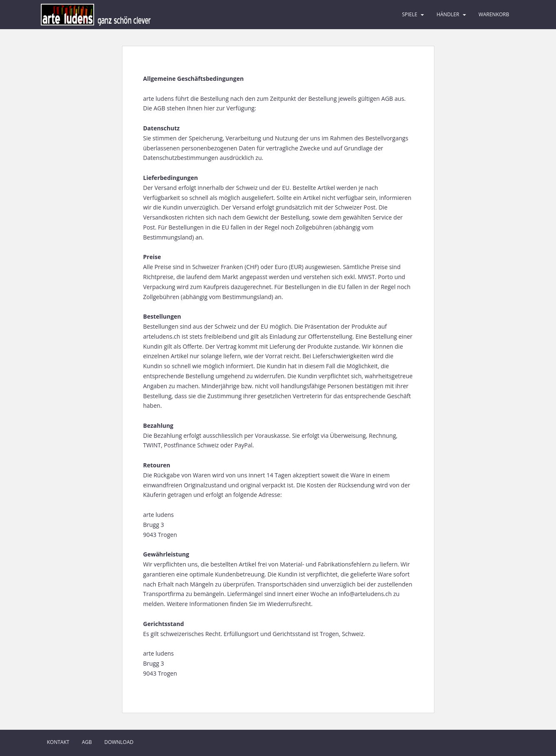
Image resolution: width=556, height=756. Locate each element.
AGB (87, 742)
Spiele (410, 14)
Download (119, 742)
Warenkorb (494, 14)
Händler (448, 14)
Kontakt (58, 742)
